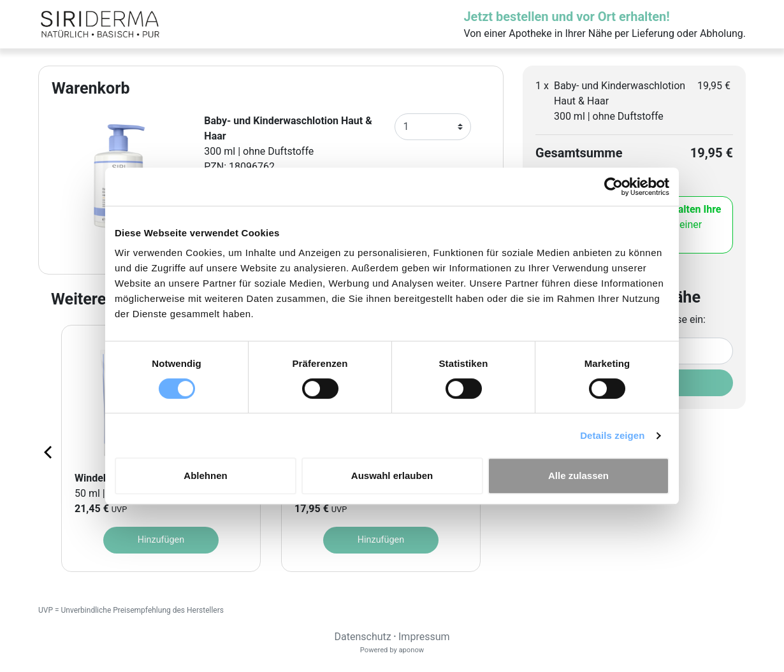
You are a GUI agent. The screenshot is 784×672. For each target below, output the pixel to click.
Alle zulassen (578, 475)
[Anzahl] (433, 127)
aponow (411, 650)
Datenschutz (362, 637)
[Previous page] (49, 452)
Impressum (424, 637)
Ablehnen (205, 475)
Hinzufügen (161, 540)
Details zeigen (612, 435)
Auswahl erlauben (392, 475)
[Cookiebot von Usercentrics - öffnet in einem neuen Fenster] (613, 187)
